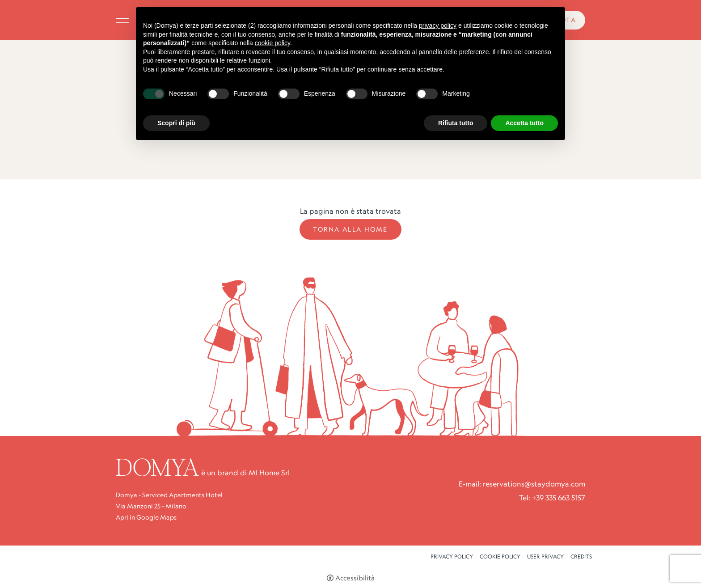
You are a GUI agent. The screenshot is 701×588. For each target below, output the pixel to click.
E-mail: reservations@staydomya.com (522, 484)
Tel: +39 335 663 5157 (552, 498)
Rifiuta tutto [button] (456, 123)
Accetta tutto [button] (524, 123)
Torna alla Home (350, 229)
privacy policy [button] (438, 25)
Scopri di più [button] (176, 123)
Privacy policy (452, 557)
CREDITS (581, 556)
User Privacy (545, 556)
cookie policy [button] (272, 43)
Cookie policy (500, 557)
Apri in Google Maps (146, 517)
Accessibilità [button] (355, 578)
